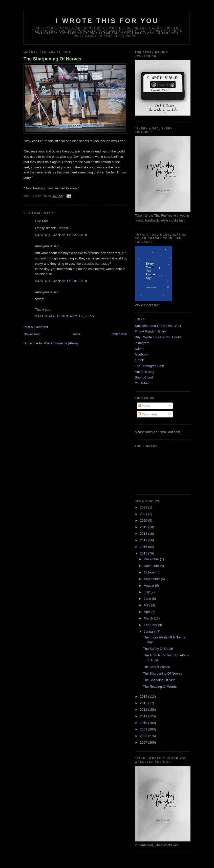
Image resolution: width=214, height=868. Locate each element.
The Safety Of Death (158, 649)
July (147, 592)
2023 (144, 507)
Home (76, 334)
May (147, 605)
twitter (139, 349)
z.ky (38, 221)
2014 (144, 696)
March (149, 618)
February (151, 625)
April (148, 612)
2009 (144, 729)
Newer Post (32, 334)
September (152, 579)
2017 (144, 540)
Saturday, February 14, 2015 (65, 316)
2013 (144, 703)
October (150, 572)
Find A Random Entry (150, 331)
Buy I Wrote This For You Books (158, 337)
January (150, 631)
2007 (144, 742)
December (152, 559)
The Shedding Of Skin (159, 680)
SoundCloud (144, 377)
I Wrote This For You (107, 21)
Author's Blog (145, 372)
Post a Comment (36, 327)
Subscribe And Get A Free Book (158, 326)
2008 (144, 736)
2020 (144, 520)
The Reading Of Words (160, 687)
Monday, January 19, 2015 (61, 281)
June (148, 599)
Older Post (120, 334)
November (152, 566)
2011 (144, 716)
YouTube (141, 383)
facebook (142, 354)
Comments (148, 414)
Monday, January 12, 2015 (61, 235)
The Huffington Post (149, 366)
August (149, 585)
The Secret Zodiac (156, 667)
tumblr (139, 360)
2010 (144, 723)
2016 (144, 547)
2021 (144, 514)
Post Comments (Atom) (61, 343)
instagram (142, 343)
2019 (144, 527)
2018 (144, 534)
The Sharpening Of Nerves (52, 59)
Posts (144, 406)
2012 (144, 710)
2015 (144, 553)
